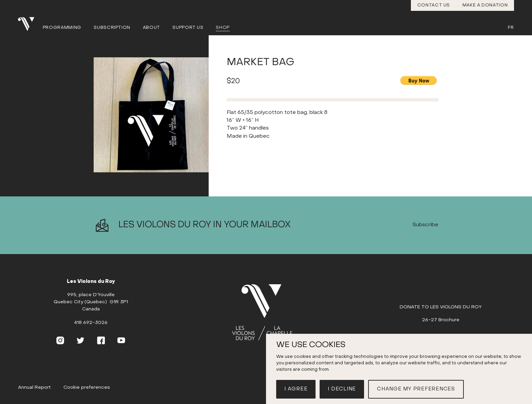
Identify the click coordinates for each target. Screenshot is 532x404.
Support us (188, 28)
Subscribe (425, 225)
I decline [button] (342, 389)
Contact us (434, 5)
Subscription (112, 28)
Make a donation (485, 5)
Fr (511, 28)
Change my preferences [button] (416, 389)
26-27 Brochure (441, 320)
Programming (62, 28)
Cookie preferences (87, 388)
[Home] (266, 313)
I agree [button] (296, 389)
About (151, 28)
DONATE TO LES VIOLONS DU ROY (441, 307)
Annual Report (34, 388)
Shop (223, 28)
